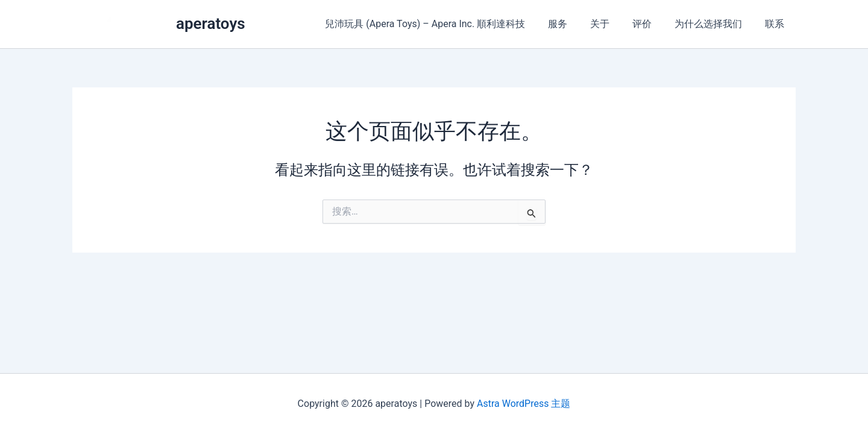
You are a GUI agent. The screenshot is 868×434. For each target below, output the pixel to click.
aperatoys (211, 24)
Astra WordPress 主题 (524, 404)
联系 (776, 24)
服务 (574, 24)
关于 (612, 24)
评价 (651, 24)
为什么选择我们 (714, 24)
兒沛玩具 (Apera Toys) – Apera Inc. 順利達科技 (445, 24)
